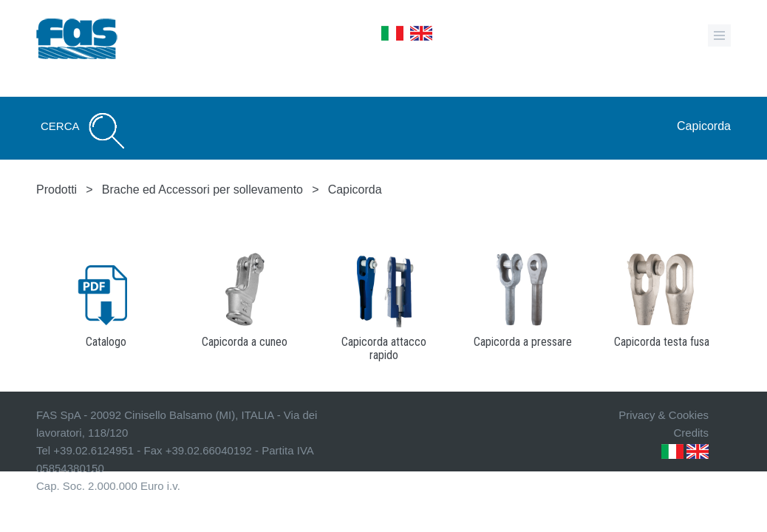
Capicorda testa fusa (662, 342)
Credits (691, 433)
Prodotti (57, 190)
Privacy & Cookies (664, 415)
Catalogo (106, 342)
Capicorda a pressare (523, 342)
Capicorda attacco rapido (384, 348)
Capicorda (704, 126)
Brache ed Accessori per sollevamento (202, 190)
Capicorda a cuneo (245, 342)
